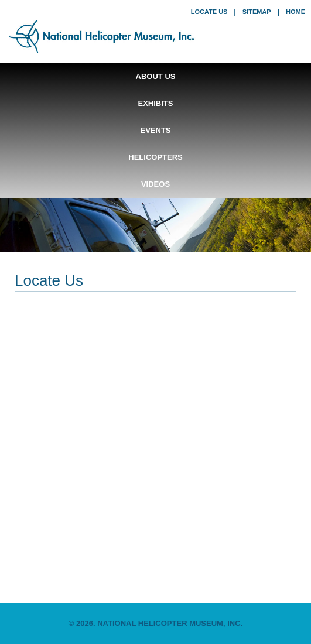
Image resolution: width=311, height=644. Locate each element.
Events (155, 130)
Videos (155, 184)
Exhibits (156, 103)
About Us (156, 76)
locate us (209, 12)
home (295, 12)
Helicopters (155, 157)
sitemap (257, 12)
